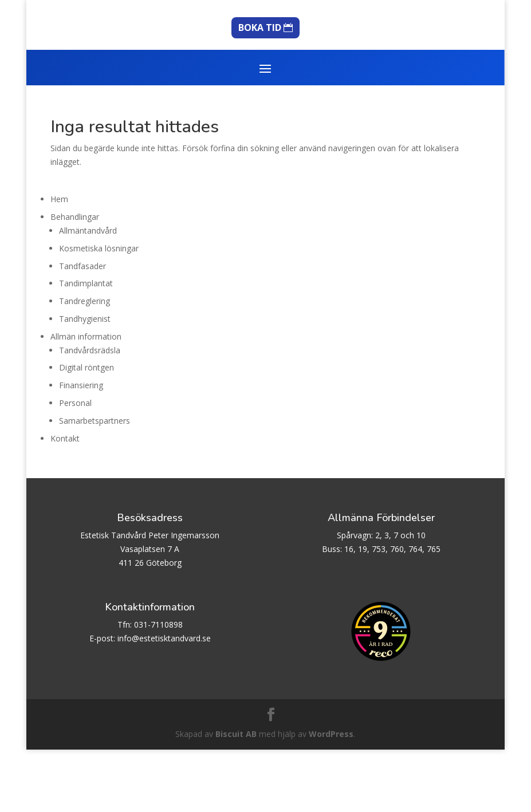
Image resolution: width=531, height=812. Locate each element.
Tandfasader (82, 328)
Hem (59, 261)
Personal (75, 465)
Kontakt (65, 501)
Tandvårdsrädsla (90, 413)
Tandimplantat (86, 346)
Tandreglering (84, 363)
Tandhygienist (85, 381)
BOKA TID (260, 90)
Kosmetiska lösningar (99, 311)
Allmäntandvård (88, 293)
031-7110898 (158, 687)
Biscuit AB (236, 796)
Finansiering (81, 448)
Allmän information (86, 399)
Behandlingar (75, 279)
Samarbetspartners (95, 483)
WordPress (331, 796)
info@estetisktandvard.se (164, 701)
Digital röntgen (86, 430)
